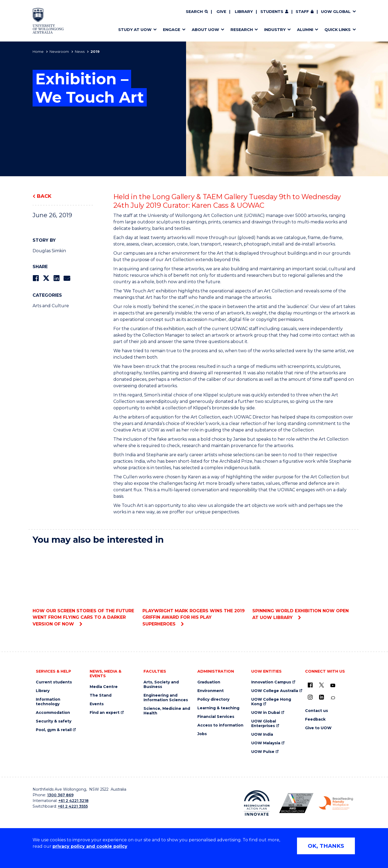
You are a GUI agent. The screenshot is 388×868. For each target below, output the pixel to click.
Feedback (315, 719)
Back (44, 196)
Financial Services (216, 717)
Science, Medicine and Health (167, 711)
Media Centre (104, 687)
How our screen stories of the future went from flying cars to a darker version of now (84, 588)
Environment (211, 691)
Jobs (202, 734)
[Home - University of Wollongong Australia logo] (48, 21)
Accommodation (53, 713)
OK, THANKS (326, 846)
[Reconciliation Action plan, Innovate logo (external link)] (257, 803)
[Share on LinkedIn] (56, 278)
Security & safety (54, 721)
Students (272, 12)
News (80, 51)
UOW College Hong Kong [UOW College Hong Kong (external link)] (271, 702)
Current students (54, 682)
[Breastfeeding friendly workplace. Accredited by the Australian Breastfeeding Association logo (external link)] (336, 803)
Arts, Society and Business (161, 684)
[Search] (197, 12)
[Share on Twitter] (46, 278)
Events (97, 704)
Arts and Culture (51, 306)
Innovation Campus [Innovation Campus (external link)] (271, 682)
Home (38, 51)
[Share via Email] (67, 278)
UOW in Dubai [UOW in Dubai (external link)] (266, 713)
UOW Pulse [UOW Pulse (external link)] (263, 752)
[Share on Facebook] (36, 278)
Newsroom (59, 51)
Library (244, 12)
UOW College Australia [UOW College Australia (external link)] (275, 691)
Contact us (317, 711)
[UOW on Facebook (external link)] (310, 685)
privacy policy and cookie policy (90, 846)
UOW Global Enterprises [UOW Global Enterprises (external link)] (264, 724)
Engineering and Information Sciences (166, 698)
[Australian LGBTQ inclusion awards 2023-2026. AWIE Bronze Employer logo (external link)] (296, 803)
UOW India (262, 734)
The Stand (101, 695)
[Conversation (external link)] (333, 698)
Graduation (209, 682)
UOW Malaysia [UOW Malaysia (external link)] (266, 743)
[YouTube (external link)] (333, 686)
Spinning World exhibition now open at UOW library (304, 585)
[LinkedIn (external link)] (321, 697)
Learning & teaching (218, 708)
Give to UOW (318, 728)
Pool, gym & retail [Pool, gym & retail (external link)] (54, 730)
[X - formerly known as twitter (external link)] (321, 685)
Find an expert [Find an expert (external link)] (105, 713)
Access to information (220, 725)
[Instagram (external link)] (310, 697)
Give (221, 12)
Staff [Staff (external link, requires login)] (302, 12)
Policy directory (213, 699)
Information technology (48, 702)
